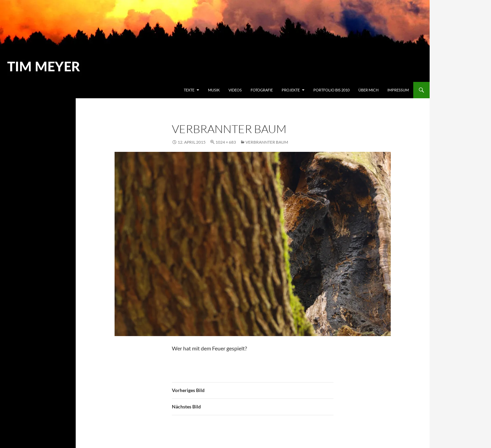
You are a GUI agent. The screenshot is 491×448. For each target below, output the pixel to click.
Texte (189, 90)
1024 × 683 (226, 142)
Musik (214, 90)
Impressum (398, 90)
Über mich (368, 90)
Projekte (291, 90)
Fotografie (262, 90)
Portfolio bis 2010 (331, 90)
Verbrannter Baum (267, 142)
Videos (235, 90)
